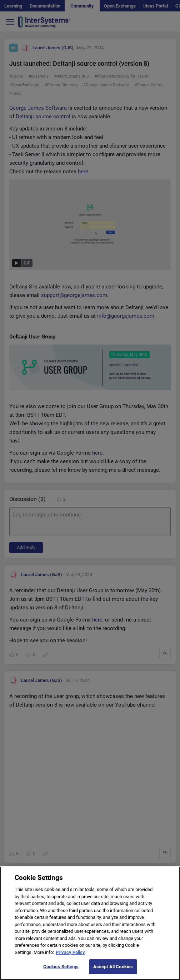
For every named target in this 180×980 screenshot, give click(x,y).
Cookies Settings (61, 972)
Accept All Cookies (113, 972)
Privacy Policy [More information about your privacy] (70, 957)
